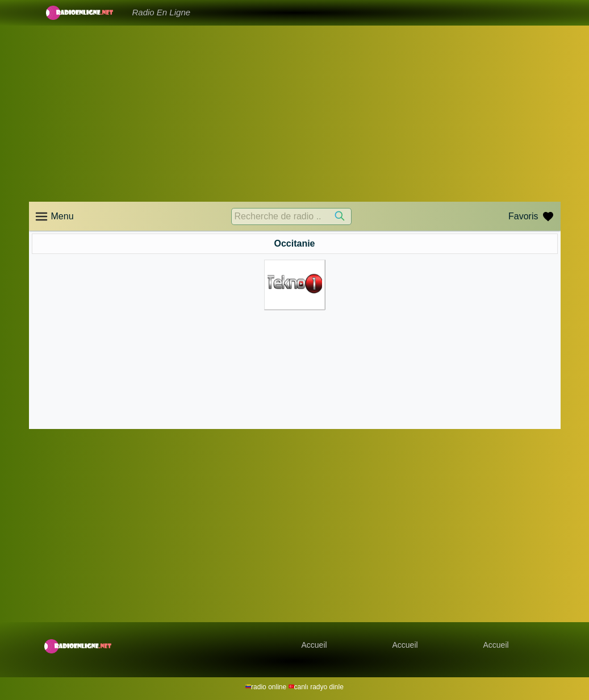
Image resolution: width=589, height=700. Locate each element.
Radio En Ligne (162, 12)
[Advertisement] (295, 114)
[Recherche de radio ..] (291, 216)
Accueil (314, 645)
